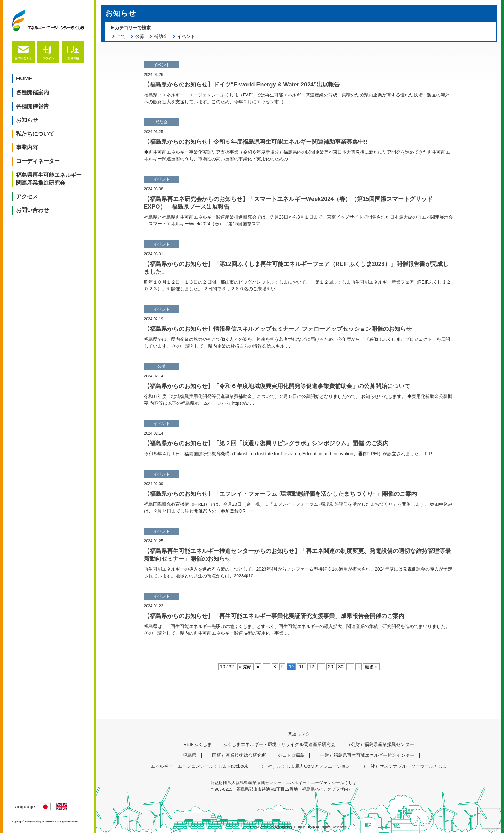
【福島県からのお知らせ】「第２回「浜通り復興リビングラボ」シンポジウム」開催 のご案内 (266, 443)
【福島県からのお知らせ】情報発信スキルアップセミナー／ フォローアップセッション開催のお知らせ (278, 329)
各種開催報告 (32, 106)
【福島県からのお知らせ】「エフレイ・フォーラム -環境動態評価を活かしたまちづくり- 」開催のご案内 (281, 494)
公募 (140, 36)
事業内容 (27, 147)
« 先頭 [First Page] (246, 667)
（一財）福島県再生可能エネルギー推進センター (365, 755)
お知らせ (27, 120)
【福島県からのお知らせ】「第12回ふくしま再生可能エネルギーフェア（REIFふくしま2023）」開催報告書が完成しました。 (296, 268)
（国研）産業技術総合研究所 (237, 755)
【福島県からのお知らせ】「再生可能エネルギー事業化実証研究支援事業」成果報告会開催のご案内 (274, 616)
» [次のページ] (359, 667)
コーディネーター (38, 161)
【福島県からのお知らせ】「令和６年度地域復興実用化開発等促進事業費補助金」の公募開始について (277, 386)
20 (331, 667)
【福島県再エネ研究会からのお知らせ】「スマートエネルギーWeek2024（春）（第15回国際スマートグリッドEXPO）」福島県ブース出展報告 (288, 203)
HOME (24, 79)
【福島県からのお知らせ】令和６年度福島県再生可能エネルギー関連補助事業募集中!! (256, 142)
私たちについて (35, 134)
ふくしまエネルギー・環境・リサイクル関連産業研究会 (279, 744)
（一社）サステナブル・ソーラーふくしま (404, 766)
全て (121, 36)
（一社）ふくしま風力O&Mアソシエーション (305, 766)
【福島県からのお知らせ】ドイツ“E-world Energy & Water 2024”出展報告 (242, 85)
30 (341, 667)
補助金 (161, 36)
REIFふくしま (198, 744)
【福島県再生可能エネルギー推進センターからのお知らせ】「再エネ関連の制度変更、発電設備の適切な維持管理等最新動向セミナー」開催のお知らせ (297, 555)
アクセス (27, 197)
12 (312, 667)
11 (301, 667)
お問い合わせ (32, 210)
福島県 (190, 755)
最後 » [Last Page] (371, 667)
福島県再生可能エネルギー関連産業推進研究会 (49, 179)
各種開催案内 (32, 92)
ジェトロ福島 (291, 755)
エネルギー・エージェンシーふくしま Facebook (199, 766)
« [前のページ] (258, 667)
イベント (186, 36)
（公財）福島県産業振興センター (380, 744)
